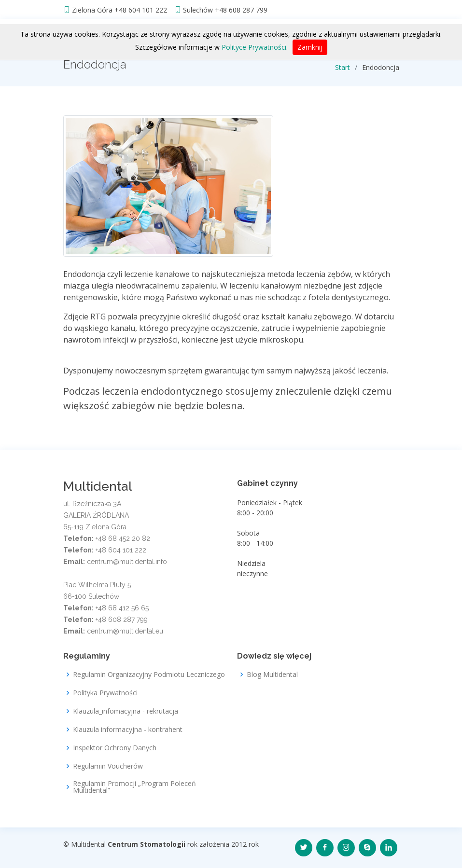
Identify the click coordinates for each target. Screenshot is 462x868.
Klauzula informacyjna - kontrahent (128, 730)
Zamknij (310, 47)
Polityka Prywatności (105, 693)
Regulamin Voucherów (108, 766)
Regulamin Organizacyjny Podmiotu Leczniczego (149, 675)
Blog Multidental (272, 675)
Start (343, 67)
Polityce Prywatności (254, 47)
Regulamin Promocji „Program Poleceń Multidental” (134, 787)
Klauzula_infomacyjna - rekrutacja (126, 711)
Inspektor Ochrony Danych (115, 748)
